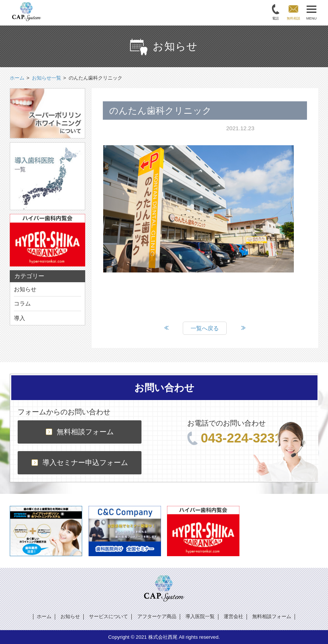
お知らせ (25, 289)
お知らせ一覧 (47, 78)
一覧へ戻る (205, 328)
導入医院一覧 (200, 616)
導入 (20, 318)
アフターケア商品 (157, 616)
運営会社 (233, 616)
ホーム (44, 616)
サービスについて (108, 616)
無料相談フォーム (80, 432)
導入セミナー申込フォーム (80, 463)
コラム (22, 303)
